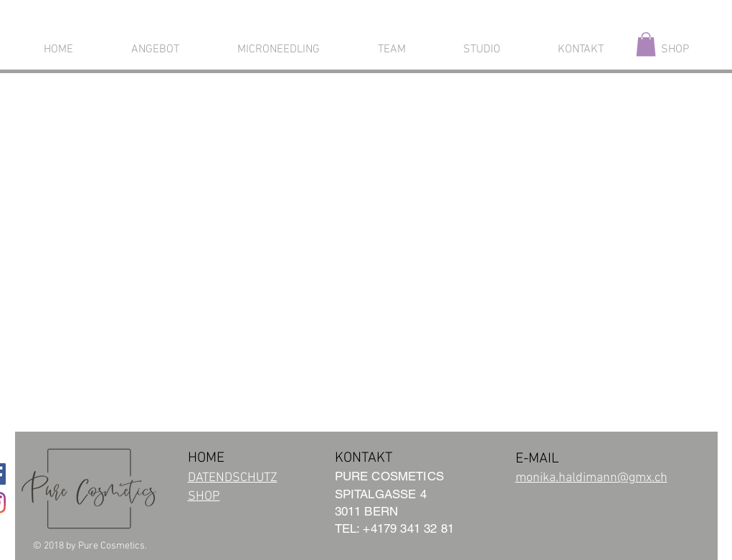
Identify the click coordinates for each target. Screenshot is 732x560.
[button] (646, 44)
